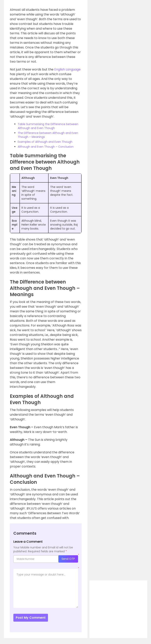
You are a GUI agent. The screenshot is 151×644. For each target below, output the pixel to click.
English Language (67, 69)
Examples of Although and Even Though (45, 142)
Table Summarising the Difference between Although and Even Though (48, 126)
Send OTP (68, 559)
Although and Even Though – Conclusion (46, 147)
